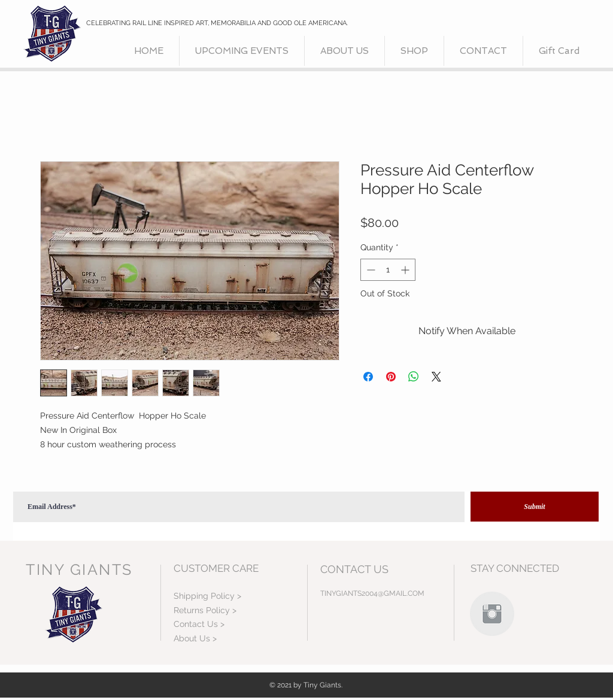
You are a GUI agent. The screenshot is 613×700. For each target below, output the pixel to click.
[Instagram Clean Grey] (492, 614)
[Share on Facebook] (368, 377)
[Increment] (406, 270)
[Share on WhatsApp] (414, 377)
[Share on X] (436, 377)
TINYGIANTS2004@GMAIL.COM (372, 593)
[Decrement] (370, 270)
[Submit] (535, 507)
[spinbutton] (388, 270)
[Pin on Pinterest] (391, 377)
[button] (414, 51)
